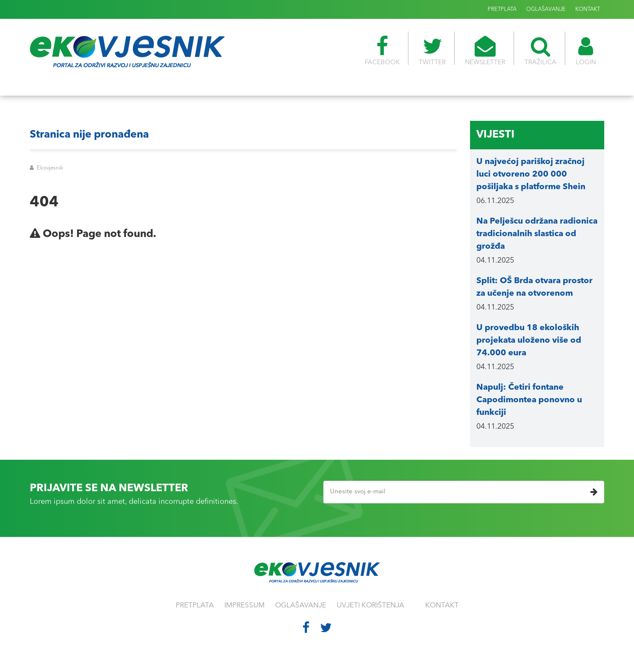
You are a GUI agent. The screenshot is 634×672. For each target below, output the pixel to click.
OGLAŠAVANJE (546, 9)
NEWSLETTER (485, 51)
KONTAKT (588, 9)
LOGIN (586, 51)
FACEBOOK (382, 51)
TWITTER (432, 51)
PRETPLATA (502, 9)
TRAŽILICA (540, 51)
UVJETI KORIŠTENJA (370, 606)
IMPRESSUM (244, 606)
